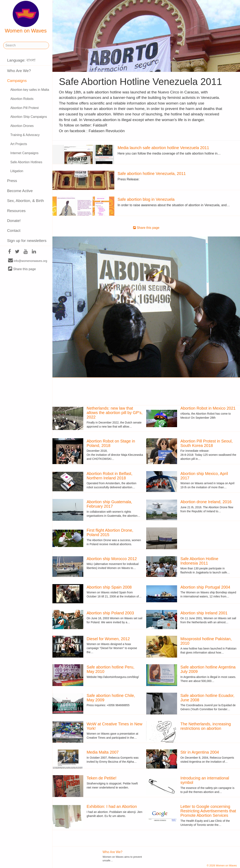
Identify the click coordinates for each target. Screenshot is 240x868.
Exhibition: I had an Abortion (112, 806)
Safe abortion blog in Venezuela (146, 199)
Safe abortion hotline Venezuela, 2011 (152, 174)
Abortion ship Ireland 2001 (204, 613)
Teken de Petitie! (101, 778)
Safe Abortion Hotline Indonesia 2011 (199, 561)
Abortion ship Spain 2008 (109, 587)
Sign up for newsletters (27, 241)
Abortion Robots (22, 99)
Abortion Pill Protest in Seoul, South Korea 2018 (206, 443)
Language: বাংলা (21, 60)
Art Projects (19, 144)
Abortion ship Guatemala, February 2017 (109, 504)
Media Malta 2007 (103, 752)
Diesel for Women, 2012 (108, 639)
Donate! (14, 221)
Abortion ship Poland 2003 (110, 613)
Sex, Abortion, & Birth (25, 201)
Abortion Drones (22, 126)
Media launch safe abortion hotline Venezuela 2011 (163, 148)
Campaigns (17, 81)
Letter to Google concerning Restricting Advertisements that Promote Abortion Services (208, 811)
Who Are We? (19, 71)
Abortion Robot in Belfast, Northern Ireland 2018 (109, 476)
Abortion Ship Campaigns (29, 117)
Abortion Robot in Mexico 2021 (208, 408)
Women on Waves (26, 17)
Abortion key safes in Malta (30, 90)
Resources (16, 211)
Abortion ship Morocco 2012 (112, 559)
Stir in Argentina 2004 (200, 752)
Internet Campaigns (24, 153)
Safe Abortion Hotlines (26, 162)
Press (12, 181)
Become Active (20, 191)
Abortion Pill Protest (25, 108)
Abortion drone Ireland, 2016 (206, 502)
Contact (14, 231)
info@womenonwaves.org (28, 261)
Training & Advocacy (25, 135)
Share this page (22, 269)
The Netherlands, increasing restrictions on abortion (206, 726)
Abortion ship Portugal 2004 (205, 587)
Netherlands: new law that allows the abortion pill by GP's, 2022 (114, 413)
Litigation (17, 171)
